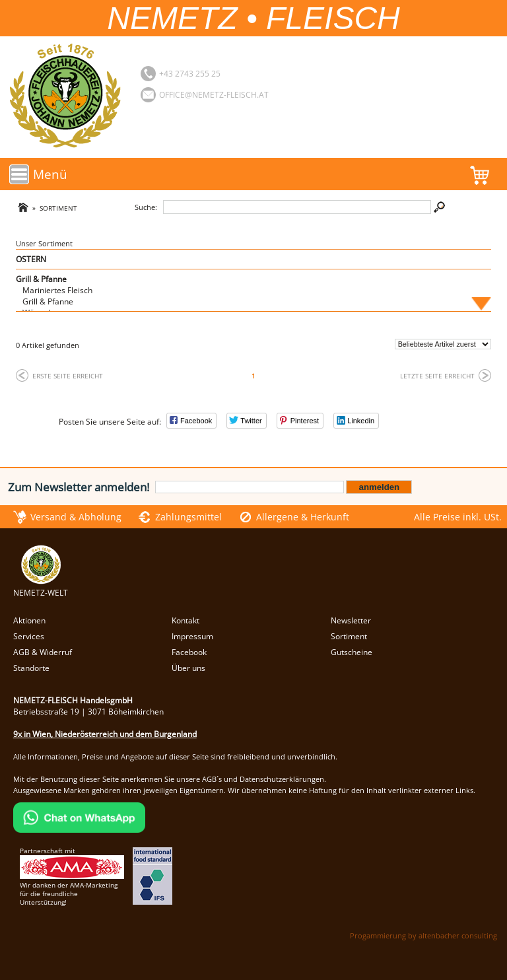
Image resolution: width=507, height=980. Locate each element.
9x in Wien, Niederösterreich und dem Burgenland (105, 734)
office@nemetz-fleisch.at (214, 95)
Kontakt (186, 620)
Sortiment (58, 208)
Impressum (192, 636)
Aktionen (29, 620)
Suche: (146, 207)
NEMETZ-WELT (41, 587)
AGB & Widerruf (43, 652)
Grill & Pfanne (41, 279)
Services (29, 636)
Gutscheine (352, 652)
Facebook (189, 652)
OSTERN (31, 259)
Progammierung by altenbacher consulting (423, 935)
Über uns (188, 668)
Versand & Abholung (76, 517)
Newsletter (351, 620)
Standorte (31, 668)
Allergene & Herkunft (303, 517)
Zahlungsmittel (188, 517)
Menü (50, 174)
